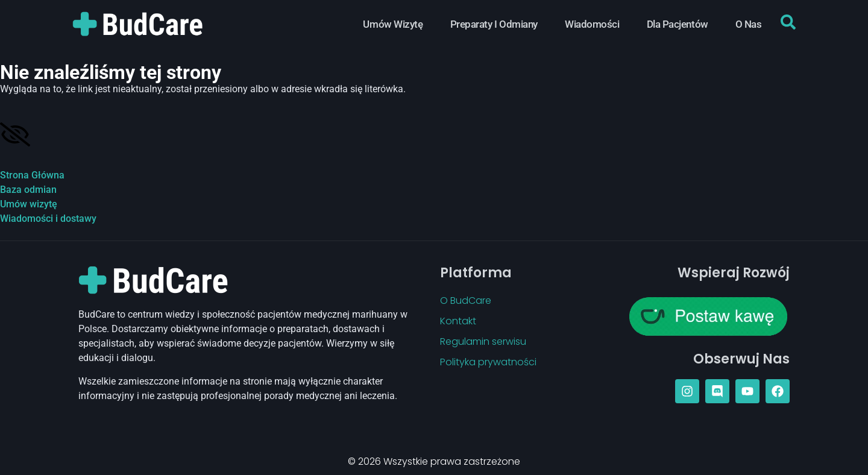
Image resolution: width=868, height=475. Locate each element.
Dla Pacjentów (678, 24)
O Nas (749, 24)
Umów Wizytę (393, 24)
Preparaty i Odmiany (494, 24)
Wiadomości (592, 24)
